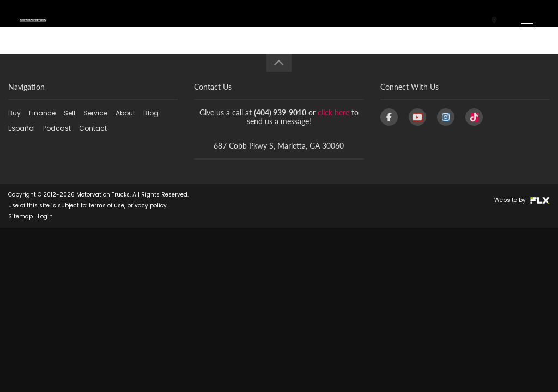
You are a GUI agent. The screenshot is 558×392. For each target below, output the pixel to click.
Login (45, 216)
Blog (151, 113)
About (125, 113)
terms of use (107, 206)
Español (22, 128)
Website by (522, 200)
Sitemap (20, 216)
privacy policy (147, 206)
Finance (42, 113)
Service (95, 113)
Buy (14, 113)
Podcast (57, 128)
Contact (93, 128)
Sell (69, 113)
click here (333, 112)
